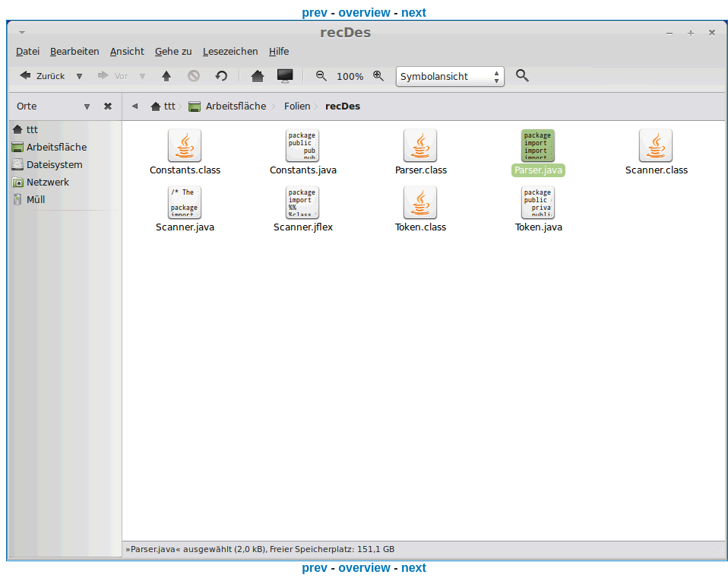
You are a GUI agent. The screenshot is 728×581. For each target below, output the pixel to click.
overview (364, 13)
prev (315, 13)
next (414, 13)
